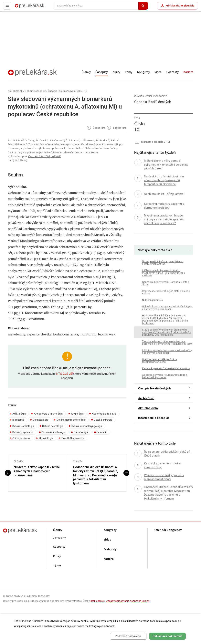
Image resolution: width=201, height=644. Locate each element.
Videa (158, 72)
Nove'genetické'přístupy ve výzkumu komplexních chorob (163, 263)
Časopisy (102, 72)
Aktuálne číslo (148, 408)
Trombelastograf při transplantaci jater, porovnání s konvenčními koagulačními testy (167, 343)
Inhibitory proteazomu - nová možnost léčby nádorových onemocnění (167, 352)
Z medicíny (59, 538)
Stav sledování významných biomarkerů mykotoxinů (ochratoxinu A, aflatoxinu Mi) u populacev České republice (167, 332)
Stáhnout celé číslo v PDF (152, 142)
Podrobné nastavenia (128, 636)
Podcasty (172, 72)
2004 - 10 (82, 91)
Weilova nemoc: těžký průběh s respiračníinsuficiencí (160, 361)
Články (86, 72)
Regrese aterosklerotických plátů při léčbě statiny (166, 292)
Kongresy (143, 72)
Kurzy (116, 72)
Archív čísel (146, 398)
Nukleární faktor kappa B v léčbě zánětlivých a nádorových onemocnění (37, 471)
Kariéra (188, 72)
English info (116, 128)
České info (96, 128)
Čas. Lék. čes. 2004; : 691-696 (45, 156)
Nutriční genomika (152, 300)
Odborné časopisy (35, 91)
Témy (129, 72)
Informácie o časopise (154, 418)
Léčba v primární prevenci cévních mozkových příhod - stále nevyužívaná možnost (164, 273)
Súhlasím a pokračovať (168, 636)
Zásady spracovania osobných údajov (128, 601)
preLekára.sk (23, 7)
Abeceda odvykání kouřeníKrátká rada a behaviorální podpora (165, 376)
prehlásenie (97, 601)
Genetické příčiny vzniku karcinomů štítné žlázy (165, 283)
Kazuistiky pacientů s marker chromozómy (166, 368)
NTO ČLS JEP (65, 374)
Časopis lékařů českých (61, 91)
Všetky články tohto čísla (155, 250)
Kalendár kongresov (168, 530)
